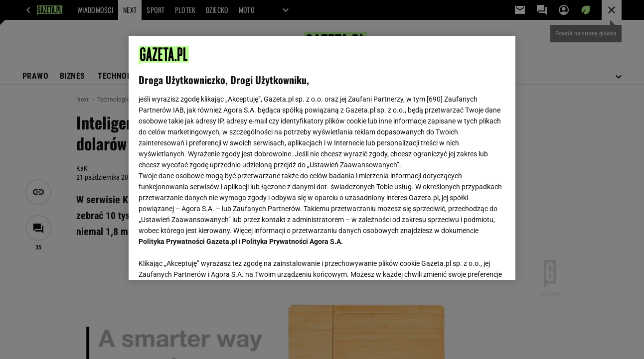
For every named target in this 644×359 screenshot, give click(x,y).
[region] (322, 158)
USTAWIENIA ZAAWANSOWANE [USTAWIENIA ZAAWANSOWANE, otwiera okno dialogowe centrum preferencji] (204, 260)
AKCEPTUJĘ (471, 260)
